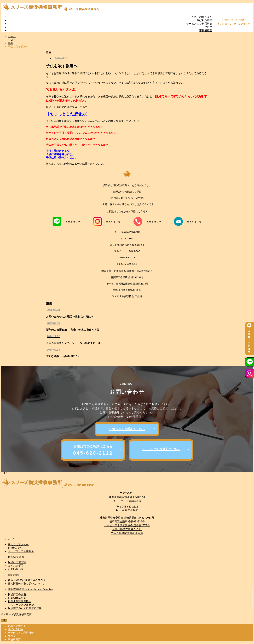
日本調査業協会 (17, 598)
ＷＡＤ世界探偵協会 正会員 (127, 533)
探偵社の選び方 (17, 562)
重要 (49, 53)
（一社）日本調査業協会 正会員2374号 (127, 525)
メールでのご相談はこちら (161, 449)
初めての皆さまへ (202, 17)
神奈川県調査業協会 (20, 601)
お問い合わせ (16, 569)
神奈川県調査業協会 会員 (127, 529)
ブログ (208, 27)
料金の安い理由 (16, 557)
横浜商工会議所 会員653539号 (127, 522)
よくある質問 (16, 566)
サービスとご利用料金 (199, 24)
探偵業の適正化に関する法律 (25, 608)
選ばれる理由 (204, 20)
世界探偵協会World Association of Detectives (31, 589)
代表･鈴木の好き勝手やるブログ (27, 580)
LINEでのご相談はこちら (127, 429)
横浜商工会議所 (17, 595)
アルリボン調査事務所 (21, 605)
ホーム (11, 539)
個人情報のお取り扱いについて (26, 584)
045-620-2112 (234, 24)
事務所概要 (206, 30)
